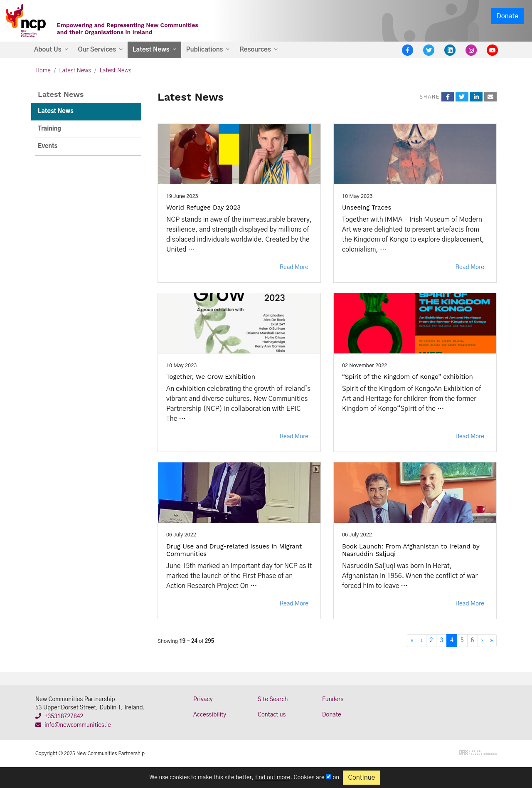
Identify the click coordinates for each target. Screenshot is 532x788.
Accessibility (210, 715)
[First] (412, 641)
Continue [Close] (362, 778)
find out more (273, 778)
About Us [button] (48, 50)
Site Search (273, 699)
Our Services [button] (97, 50)
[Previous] (422, 641)
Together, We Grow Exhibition (211, 377)
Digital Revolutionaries (478, 752)
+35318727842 (59, 716)
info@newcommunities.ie (73, 725)
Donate (507, 16)
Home (43, 71)
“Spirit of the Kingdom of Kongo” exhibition (408, 377)
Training (49, 129)
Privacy (203, 699)
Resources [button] (255, 50)
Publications (205, 50)
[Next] (482, 641)
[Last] (492, 641)
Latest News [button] (151, 50)
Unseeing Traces (367, 207)
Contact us (272, 715)
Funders (333, 699)
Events (48, 146)
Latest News (75, 71)
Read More (294, 267)
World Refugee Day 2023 (203, 207)
